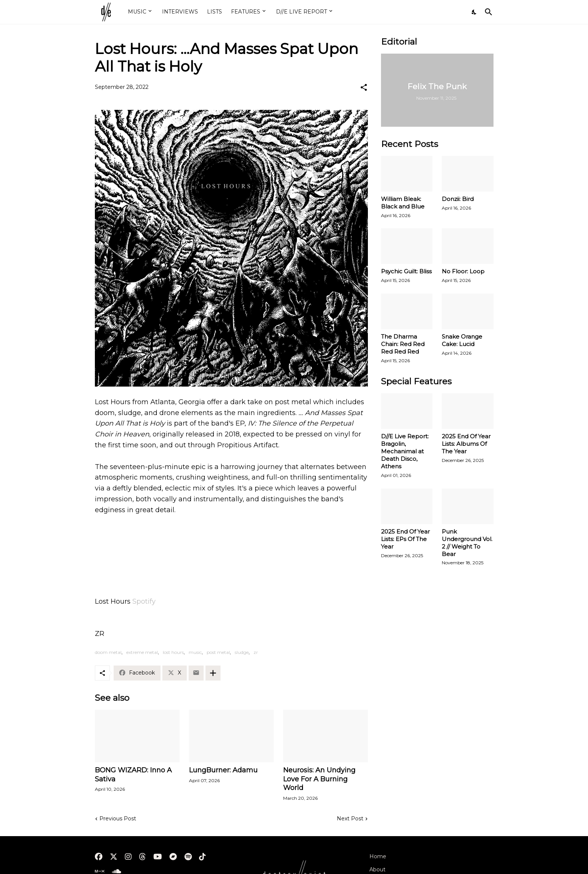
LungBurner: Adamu (223, 770)
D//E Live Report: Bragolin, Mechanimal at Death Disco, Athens (405, 451)
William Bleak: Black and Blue (403, 203)
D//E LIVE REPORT (301, 12)
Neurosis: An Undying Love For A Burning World (319, 779)
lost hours (173, 652)
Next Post (350, 819)
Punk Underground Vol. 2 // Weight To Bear (467, 543)
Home (378, 856)
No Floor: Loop (463, 271)
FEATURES (246, 12)
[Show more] (213, 673)
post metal (218, 652)
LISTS (214, 12)
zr (256, 652)
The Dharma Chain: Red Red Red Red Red (403, 344)
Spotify (144, 601)
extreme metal (142, 652)
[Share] (364, 87)
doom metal (108, 652)
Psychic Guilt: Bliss (406, 271)
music (195, 652)
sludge (242, 652)
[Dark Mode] (474, 12)
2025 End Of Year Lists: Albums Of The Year (466, 444)
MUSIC (137, 12)
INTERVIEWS (180, 12)
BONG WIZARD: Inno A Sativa (133, 775)
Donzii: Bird (458, 199)
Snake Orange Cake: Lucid (462, 340)
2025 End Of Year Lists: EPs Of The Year (405, 539)
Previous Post (118, 819)
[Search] (487, 12)
